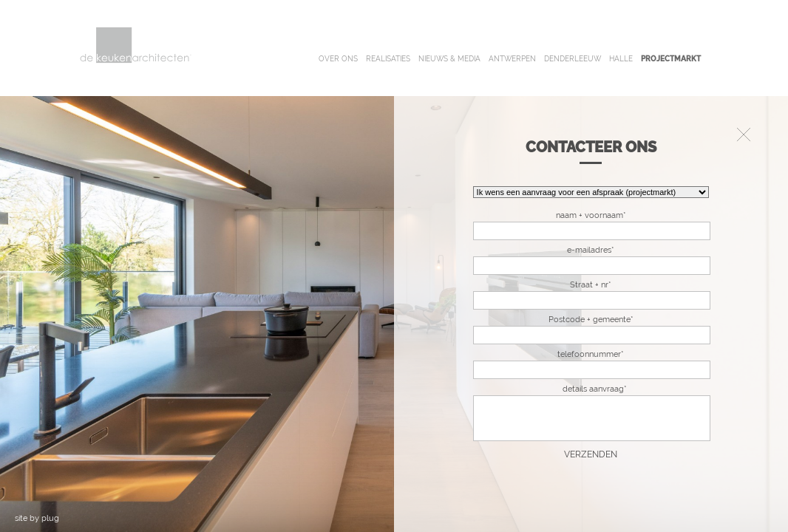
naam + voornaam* (591, 215)
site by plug (37, 518)
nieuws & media (449, 59)
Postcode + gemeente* (591, 320)
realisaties (388, 59)
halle (621, 59)
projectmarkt (671, 59)
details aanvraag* (595, 389)
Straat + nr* (591, 285)
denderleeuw (573, 59)
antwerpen (512, 59)
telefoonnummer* (591, 354)
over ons (338, 59)
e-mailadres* (591, 250)
